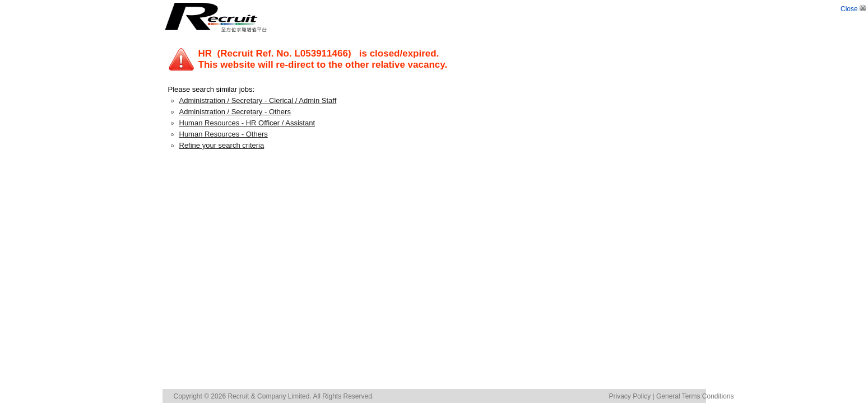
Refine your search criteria (222, 145)
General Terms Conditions (695, 396)
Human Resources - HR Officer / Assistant (247, 123)
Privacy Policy (630, 396)
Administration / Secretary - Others (235, 112)
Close (854, 9)
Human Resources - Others (224, 134)
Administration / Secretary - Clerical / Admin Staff (258, 100)
